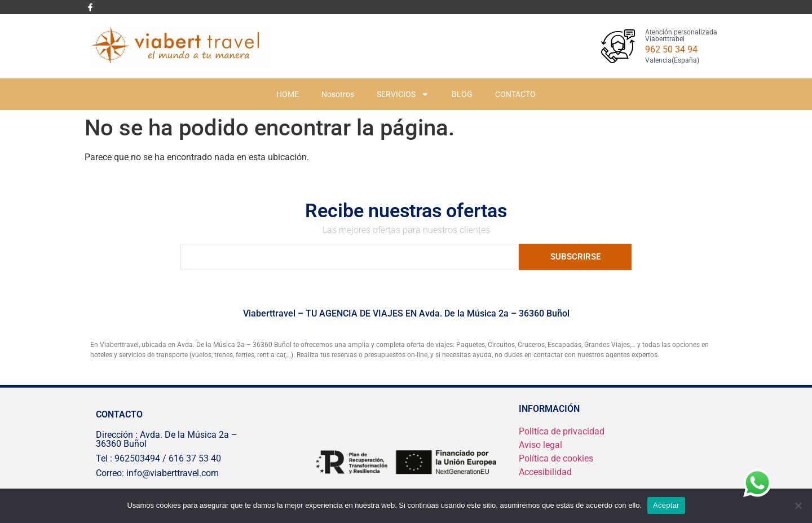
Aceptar (666, 505)
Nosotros (338, 94)
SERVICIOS (403, 94)
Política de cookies (556, 458)
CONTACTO (515, 94)
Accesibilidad (545, 472)
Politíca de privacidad (562, 431)
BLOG (462, 94)
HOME (288, 94)
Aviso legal (540, 445)
